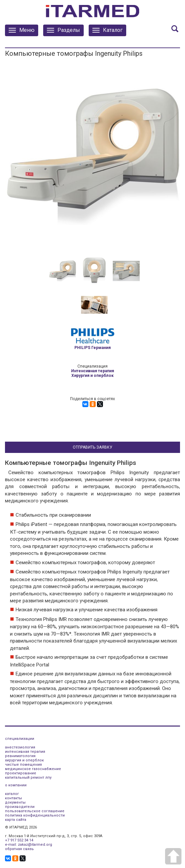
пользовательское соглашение (35, 811)
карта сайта (16, 820)
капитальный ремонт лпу (28, 778)
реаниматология (20, 756)
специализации (20, 739)
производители (20, 807)
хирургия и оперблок (24, 760)
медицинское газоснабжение (33, 769)
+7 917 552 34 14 (19, 840)
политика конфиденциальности (35, 815)
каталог (12, 794)
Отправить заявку (92, 447)
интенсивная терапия (25, 752)
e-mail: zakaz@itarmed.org (29, 845)
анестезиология (20, 747)
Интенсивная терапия (92, 371)
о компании (16, 785)
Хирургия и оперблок (92, 376)
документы (15, 802)
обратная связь (19, 849)
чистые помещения (23, 765)
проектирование (21, 773)
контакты (13, 798)
